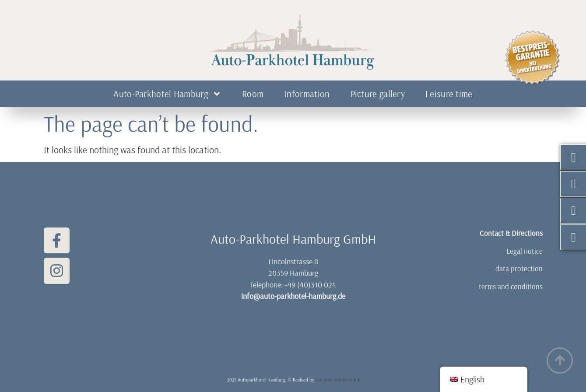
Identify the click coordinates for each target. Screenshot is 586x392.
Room (253, 94)
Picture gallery (378, 94)
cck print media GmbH (337, 380)
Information (307, 94)
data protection (519, 268)
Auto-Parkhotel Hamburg (167, 94)
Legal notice (525, 251)
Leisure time (449, 94)
